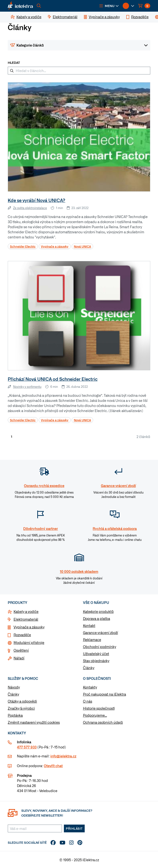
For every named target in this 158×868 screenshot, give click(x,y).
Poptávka (15, 715)
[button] (109, 6)
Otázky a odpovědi (22, 701)
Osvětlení (21, 650)
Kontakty (90, 687)
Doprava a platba (97, 618)
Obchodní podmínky (100, 647)
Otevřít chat (53, 766)
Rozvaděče (22, 635)
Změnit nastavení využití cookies (34, 722)
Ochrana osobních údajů (103, 722)
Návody (14, 687)
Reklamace (92, 640)
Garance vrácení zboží (101, 633)
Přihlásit (74, 828)
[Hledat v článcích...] (79, 71)
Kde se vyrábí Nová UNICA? (37, 200)
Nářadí (19, 658)
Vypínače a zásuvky (29, 627)
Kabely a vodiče (26, 611)
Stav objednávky (96, 661)
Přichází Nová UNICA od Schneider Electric (53, 379)
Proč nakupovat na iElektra (105, 694)
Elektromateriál (26, 619)
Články (89, 668)
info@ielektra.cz (63, 756)
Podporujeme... (95, 715)
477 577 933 (27, 747)
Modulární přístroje (29, 642)
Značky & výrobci (21, 708)
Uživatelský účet (96, 654)
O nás (88, 701)
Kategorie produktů (98, 611)
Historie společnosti (99, 708)
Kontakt (89, 625)
